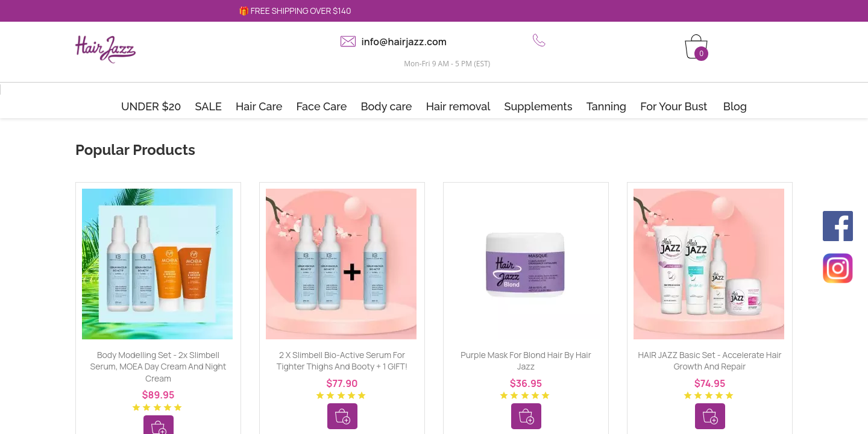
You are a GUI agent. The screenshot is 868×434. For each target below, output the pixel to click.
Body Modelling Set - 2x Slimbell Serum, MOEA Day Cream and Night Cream (159, 366)
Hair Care (259, 106)
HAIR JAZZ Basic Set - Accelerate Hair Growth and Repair (710, 361)
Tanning (606, 106)
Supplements (539, 106)
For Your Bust (674, 106)
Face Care (322, 106)
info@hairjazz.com (404, 42)
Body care (386, 106)
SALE (209, 106)
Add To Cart (342, 416)
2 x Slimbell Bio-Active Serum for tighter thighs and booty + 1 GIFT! (342, 361)
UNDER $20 (151, 106)
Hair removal (458, 106)
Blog (735, 106)
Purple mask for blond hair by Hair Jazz (526, 361)
